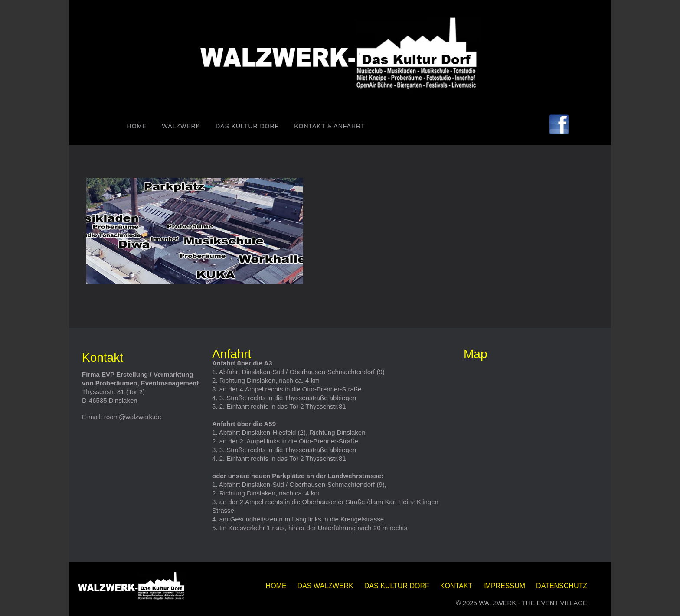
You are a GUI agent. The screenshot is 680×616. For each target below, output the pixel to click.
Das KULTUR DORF (247, 126)
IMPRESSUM (504, 586)
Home (137, 126)
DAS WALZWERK (325, 586)
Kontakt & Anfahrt (329, 126)
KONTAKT (456, 586)
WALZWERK (181, 126)
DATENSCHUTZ (562, 586)
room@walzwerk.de (133, 417)
